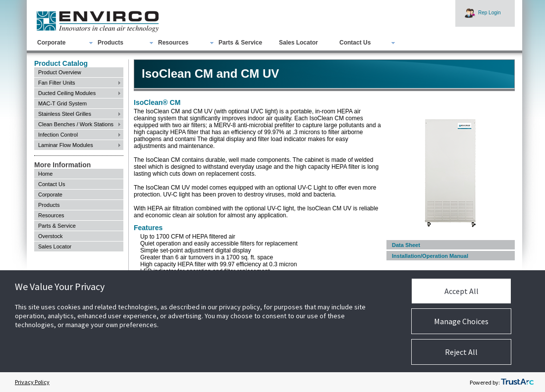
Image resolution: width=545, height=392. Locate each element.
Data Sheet (406, 245)
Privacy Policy (32, 382)
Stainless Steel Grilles (65, 114)
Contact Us (355, 43)
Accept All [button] (462, 291)
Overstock (51, 236)
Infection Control (58, 135)
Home (45, 174)
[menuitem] (217, 43)
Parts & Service (240, 43)
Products (110, 43)
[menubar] (208, 43)
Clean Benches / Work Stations (76, 124)
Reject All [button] (461, 352)
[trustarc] (517, 382)
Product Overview (60, 72)
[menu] (79, 109)
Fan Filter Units (57, 83)
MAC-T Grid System (62, 103)
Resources (173, 43)
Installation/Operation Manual (430, 256)
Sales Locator (299, 43)
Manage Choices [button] (461, 321)
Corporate (51, 43)
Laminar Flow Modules (66, 145)
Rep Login (490, 13)
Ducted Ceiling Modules (67, 93)
